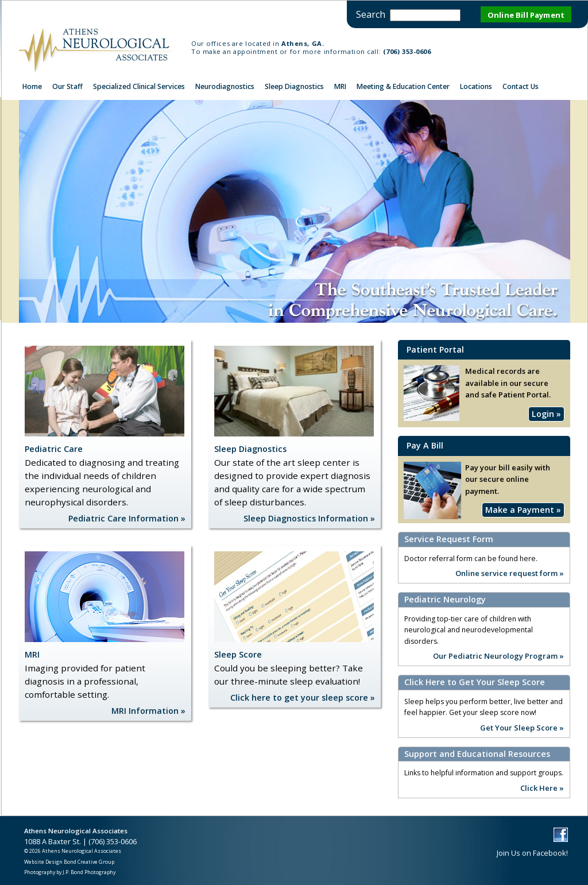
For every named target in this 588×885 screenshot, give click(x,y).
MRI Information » (148, 711)
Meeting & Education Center (403, 86)
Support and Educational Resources (477, 754)
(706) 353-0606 (407, 51)
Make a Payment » (523, 510)
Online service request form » (510, 573)
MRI (340, 86)
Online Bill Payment (526, 15)
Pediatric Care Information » (127, 518)
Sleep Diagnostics (294, 86)
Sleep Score (238, 654)
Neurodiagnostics (225, 86)
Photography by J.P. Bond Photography (70, 872)
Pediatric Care (54, 449)
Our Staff (67, 86)
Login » (546, 414)
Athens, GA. (303, 43)
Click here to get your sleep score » (303, 697)
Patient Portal (435, 349)
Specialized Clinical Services (139, 86)
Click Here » (542, 787)
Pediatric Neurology (445, 600)
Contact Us (521, 86)
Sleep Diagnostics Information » (309, 518)
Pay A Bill (425, 445)
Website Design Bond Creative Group (69, 862)
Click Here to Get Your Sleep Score (475, 682)
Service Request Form (449, 539)
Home (32, 86)
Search (371, 14)
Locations (476, 86)
